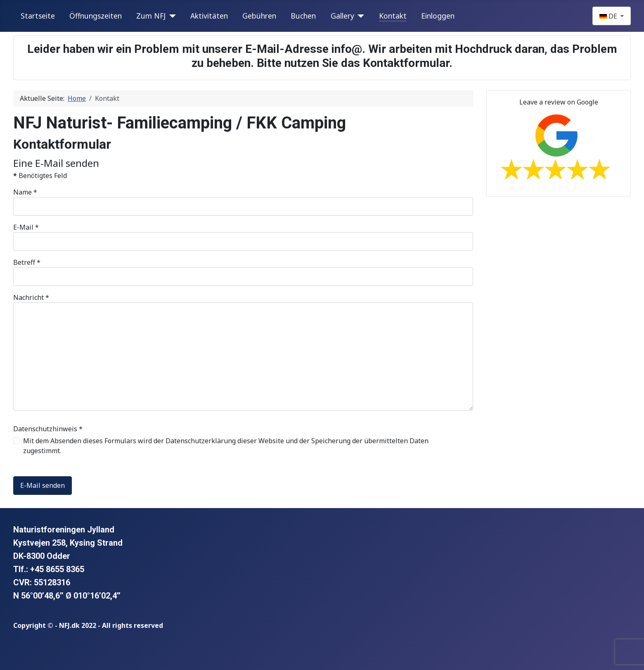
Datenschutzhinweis (48, 429)
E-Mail (26, 227)
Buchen (303, 16)
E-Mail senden (43, 485)
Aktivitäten (209, 16)
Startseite (38, 16)
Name (25, 192)
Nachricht (31, 297)
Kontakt (393, 16)
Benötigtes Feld (40, 176)
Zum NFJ (151, 16)
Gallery (342, 16)
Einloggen (438, 16)
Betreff (27, 262)
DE (609, 16)
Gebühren (259, 16)
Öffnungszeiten (96, 16)
